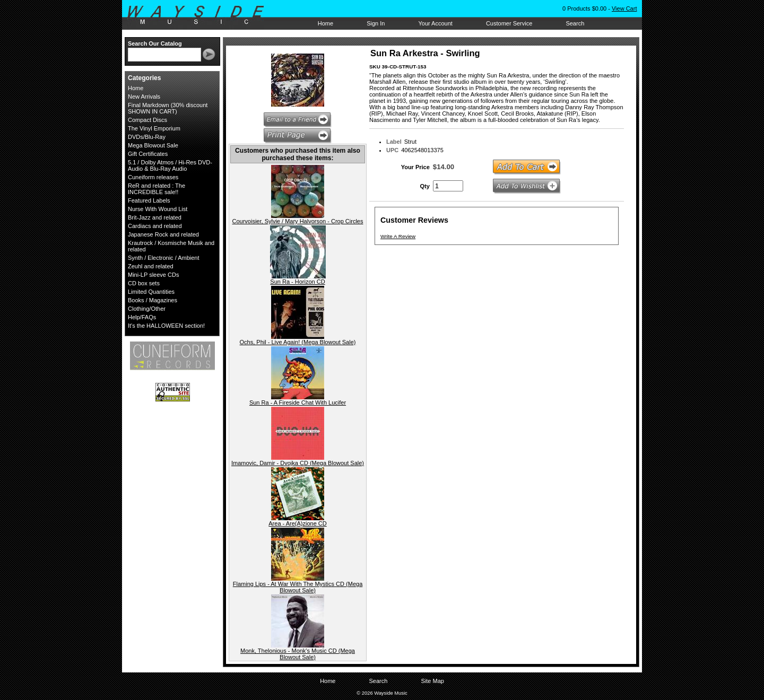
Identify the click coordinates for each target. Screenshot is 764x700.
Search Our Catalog (155, 43)
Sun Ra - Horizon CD (297, 282)
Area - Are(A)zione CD (297, 523)
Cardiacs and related (155, 226)
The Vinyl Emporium (154, 128)
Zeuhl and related (151, 266)
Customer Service (509, 23)
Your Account (435, 23)
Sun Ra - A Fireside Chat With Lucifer (298, 402)
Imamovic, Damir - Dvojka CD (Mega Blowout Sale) (298, 463)
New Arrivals (144, 97)
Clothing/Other (147, 309)
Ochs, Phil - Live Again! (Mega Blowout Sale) (298, 342)
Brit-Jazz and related (155, 217)
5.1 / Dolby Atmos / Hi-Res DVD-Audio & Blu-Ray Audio (170, 165)
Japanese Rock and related (163, 234)
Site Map (432, 681)
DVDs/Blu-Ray (147, 137)
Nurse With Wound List (158, 209)
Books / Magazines (153, 300)
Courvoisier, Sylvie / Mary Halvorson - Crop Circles (298, 221)
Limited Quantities (151, 292)
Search (575, 23)
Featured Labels (149, 200)
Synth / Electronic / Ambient (164, 258)
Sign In (376, 23)
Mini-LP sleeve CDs (153, 275)
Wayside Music (201, 15)
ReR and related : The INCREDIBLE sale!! (157, 189)
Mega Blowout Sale (153, 145)
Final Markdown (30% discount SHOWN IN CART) (168, 108)
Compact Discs (147, 120)
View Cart (624, 8)
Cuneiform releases (153, 177)
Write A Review (398, 236)
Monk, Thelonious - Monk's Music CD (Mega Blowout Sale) (298, 654)
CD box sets (144, 283)
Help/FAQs (142, 317)
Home (325, 23)
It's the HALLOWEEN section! (166, 326)
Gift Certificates (148, 154)
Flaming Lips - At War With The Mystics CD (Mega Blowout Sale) (298, 587)
